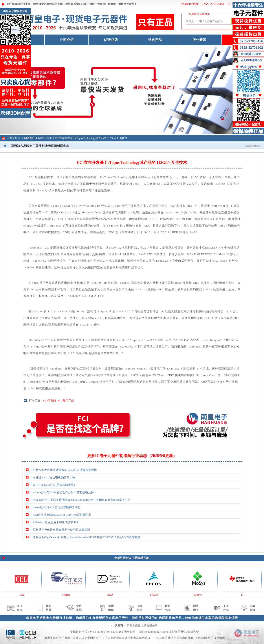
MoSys (198, 595)
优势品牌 (111, 40)
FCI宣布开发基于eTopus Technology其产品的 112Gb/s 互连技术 (91, 138)
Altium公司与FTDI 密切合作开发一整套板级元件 (63, 492)
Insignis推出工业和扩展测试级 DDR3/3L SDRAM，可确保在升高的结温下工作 (82, 500)
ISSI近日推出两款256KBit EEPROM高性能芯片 (62, 515)
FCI (49, 138)
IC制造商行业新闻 (32, 138)
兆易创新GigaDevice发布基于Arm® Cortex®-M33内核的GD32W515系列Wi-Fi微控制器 (86, 537)
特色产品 (155, 40)
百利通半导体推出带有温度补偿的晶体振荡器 (61, 530)
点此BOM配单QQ (251, 60)
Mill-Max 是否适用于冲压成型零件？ (56, 522)
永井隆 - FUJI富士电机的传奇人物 (54, 477)
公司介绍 (67, 40)
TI (242, 595)
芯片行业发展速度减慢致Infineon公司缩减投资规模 (65, 470)
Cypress (66, 595)
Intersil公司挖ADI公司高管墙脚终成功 (57, 507)
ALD (110, 595)
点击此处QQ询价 (251, 54)
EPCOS (154, 595)
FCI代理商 (50, 400)
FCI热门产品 (66, 400)
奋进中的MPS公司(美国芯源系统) (54, 485)
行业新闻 (199, 40)
